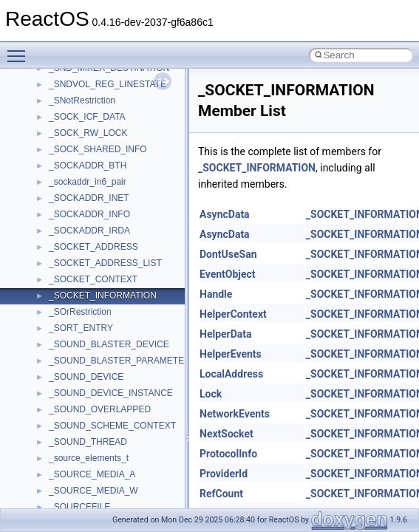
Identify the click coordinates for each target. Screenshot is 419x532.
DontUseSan (228, 254)
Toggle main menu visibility (20, 50)
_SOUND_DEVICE (86, 377)
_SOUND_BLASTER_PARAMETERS (123, 361)
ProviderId (224, 474)
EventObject (228, 274)
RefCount (221, 494)
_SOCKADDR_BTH (88, 166)
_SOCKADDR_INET (89, 198)
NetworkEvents (235, 414)
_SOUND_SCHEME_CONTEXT (112, 426)
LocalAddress (231, 374)
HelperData (226, 334)
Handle (216, 294)
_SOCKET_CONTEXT (93, 279)
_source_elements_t (89, 458)
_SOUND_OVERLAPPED (100, 409)
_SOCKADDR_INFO (89, 214)
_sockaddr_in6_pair (88, 182)
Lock (211, 394)
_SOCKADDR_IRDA (89, 231)
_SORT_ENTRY (81, 328)
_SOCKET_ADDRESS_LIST (105, 263)
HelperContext (233, 314)
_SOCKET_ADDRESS (93, 247)
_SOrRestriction (80, 312)
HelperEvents (231, 354)
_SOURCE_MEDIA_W (93, 491)
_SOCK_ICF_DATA (87, 117)
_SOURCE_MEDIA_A (92, 474)
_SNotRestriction (82, 100)
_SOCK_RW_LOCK (88, 133)
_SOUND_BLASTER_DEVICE (109, 344)
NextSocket (226, 434)
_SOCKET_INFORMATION (103, 296)
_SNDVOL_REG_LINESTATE (108, 84)
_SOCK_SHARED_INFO (98, 149)
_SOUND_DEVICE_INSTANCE (111, 393)
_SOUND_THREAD (88, 442)
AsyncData (225, 214)
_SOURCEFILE (79, 507)
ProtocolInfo (228, 454)
